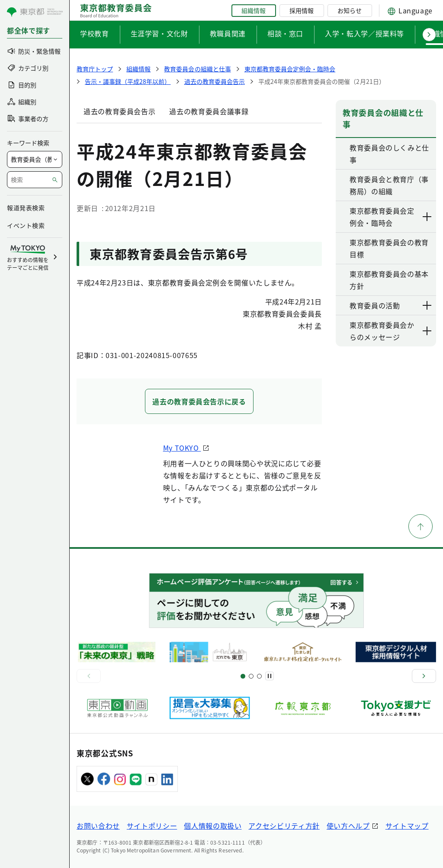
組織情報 (254, 10)
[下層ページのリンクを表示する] (427, 217)
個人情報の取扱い (213, 826)
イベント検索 (26, 225)
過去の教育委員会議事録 (209, 111)
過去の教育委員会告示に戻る (199, 401)
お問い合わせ (98, 826)
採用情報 (302, 10)
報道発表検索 (26, 208)
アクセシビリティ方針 (284, 826)
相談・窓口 (285, 33)
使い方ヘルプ (348, 826)
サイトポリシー (152, 826)
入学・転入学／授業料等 (364, 33)
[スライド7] (259, 676)
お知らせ (350, 10)
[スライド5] (251, 676)
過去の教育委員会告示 (119, 111)
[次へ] (424, 676)
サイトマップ (407, 826)
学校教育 (95, 33)
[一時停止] (270, 676)
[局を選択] (35, 159)
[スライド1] (243, 676)
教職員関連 (228, 33)
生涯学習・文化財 (159, 33)
